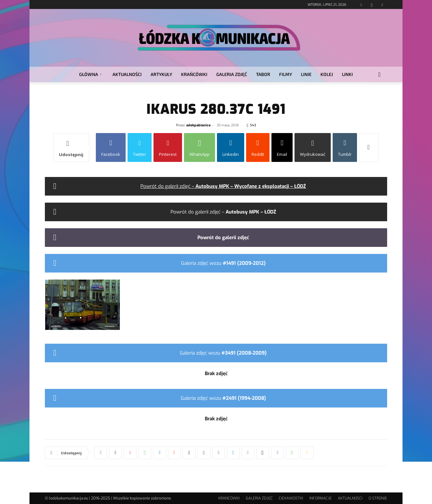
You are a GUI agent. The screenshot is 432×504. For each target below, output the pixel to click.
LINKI (347, 74)
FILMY (286, 74)
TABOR (263, 74)
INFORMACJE (320, 498)
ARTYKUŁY (161, 74)
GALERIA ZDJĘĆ (232, 74)
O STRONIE (378, 498)
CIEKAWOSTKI (291, 498)
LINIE (306, 74)
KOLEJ (327, 74)
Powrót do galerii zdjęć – (223, 186)
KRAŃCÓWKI (194, 74)
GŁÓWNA (90, 74)
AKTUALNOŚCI (127, 74)
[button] (379, 75)
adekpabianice (198, 125)
